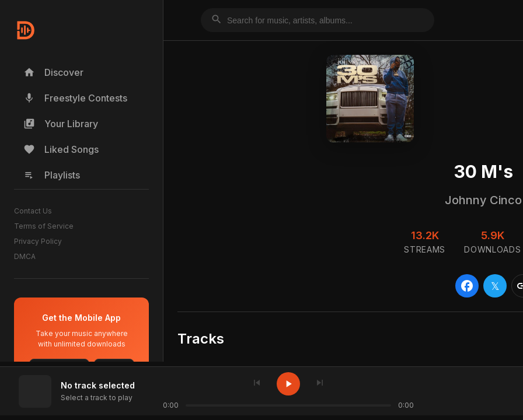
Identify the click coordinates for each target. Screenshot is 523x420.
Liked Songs (61, 149)
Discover (53, 72)
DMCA (25, 256)
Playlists (52, 175)
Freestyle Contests (75, 98)
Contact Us (33, 211)
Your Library (61, 124)
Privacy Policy (38, 241)
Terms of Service (44, 226)
